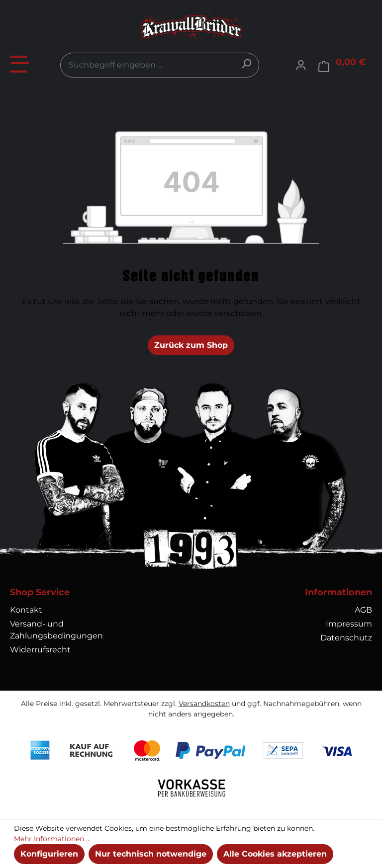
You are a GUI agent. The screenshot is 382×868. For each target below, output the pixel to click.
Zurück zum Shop (191, 345)
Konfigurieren (49, 854)
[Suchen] (246, 64)
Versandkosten (204, 704)
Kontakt (26, 610)
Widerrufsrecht (40, 650)
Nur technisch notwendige (151, 854)
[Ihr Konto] (301, 65)
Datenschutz (346, 638)
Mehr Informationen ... (52, 839)
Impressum (349, 624)
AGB (363, 610)
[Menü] (20, 63)
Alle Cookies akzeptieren (275, 854)
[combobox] (160, 65)
